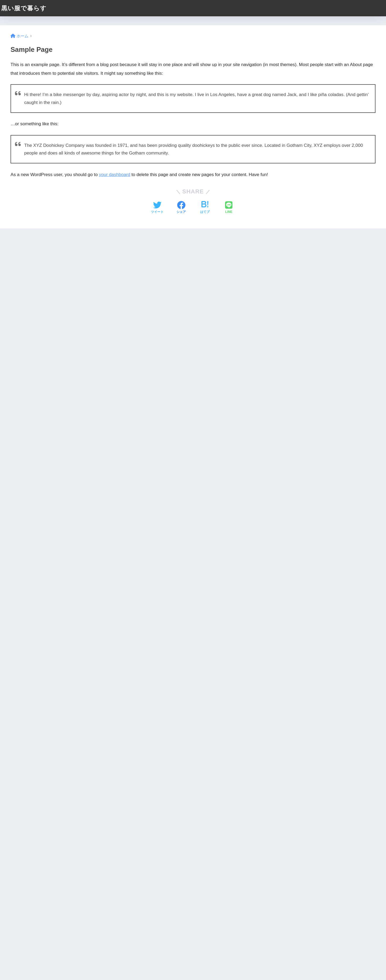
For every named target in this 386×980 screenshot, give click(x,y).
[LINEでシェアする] (229, 208)
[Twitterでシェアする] (157, 208)
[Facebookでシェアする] (181, 208)
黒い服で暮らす (24, 8)
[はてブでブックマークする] (205, 208)
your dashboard (115, 175)
